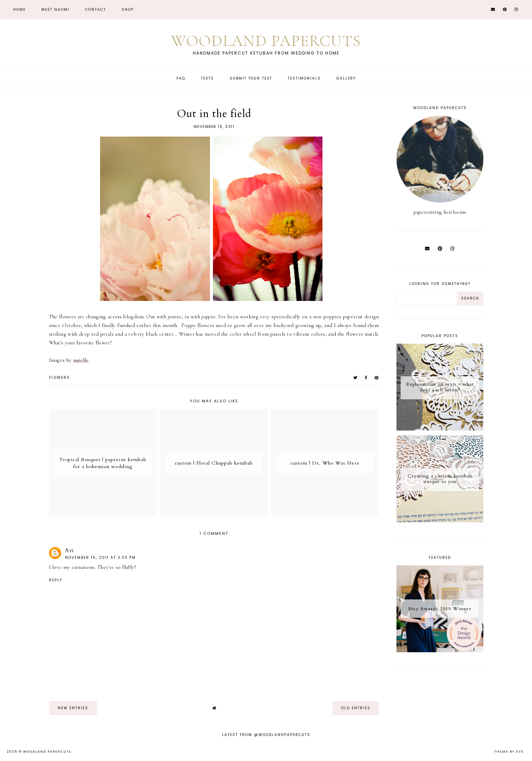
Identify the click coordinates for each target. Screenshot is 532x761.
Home (19, 10)
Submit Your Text (251, 78)
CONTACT (96, 10)
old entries (356, 708)
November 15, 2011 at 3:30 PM (100, 558)
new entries (73, 708)
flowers (59, 378)
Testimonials (304, 78)
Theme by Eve (509, 752)
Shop (128, 10)
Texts (207, 78)
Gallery (346, 78)
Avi (69, 550)
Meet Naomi (55, 10)
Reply (56, 580)
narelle (81, 360)
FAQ (181, 78)
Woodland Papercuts (266, 41)
